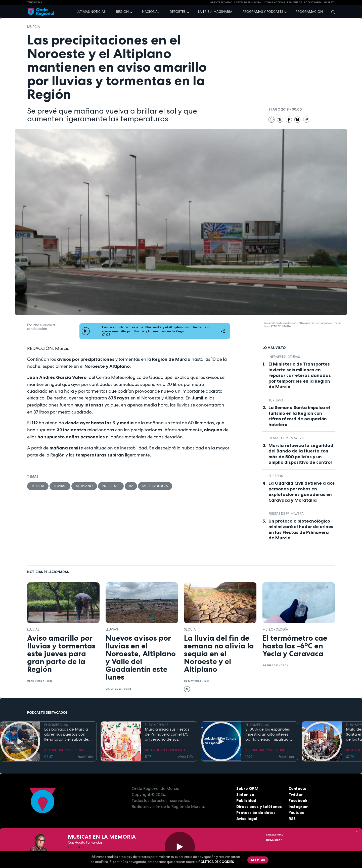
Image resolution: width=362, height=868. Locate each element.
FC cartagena (313, 3)
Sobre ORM (247, 788)
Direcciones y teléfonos (259, 806)
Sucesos (276, 476)
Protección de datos (256, 812)
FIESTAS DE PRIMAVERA (247, 3)
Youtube (297, 812)
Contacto (298, 788)
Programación (309, 12)
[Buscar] (331, 12)
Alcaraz (329, 3)
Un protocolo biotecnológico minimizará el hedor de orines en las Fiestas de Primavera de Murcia (301, 530)
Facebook (298, 800)
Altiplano (84, 486)
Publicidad (246, 800)
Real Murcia (295, 3)
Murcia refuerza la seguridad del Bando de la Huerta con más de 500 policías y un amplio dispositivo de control (301, 454)
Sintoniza (245, 794)
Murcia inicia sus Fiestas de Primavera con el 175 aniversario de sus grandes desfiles (167, 734)
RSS (292, 819)
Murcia (34, 27)
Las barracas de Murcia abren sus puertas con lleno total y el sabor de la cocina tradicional (66, 734)
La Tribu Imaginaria (215, 12)
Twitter (296, 794)
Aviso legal (247, 819)
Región (122, 12)
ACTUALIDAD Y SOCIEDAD (64, 750)
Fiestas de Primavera (286, 438)
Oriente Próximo (221, 3)
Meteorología (155, 486)
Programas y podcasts (263, 12)
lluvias (60, 486)
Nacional (151, 12)
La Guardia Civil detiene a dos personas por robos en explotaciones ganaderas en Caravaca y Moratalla (302, 492)
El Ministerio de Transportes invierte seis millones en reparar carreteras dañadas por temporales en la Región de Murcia (300, 375)
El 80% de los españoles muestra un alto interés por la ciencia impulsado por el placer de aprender (269, 734)
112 (131, 486)
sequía (190, 629)
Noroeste (111, 486)
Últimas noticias (91, 12)
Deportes (178, 12)
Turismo (276, 400)
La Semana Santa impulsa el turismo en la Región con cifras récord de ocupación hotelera (299, 416)
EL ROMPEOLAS (56, 725)
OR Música (274, 840)
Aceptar (258, 860)
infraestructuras (284, 357)
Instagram (299, 806)
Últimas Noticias (274, 3)
